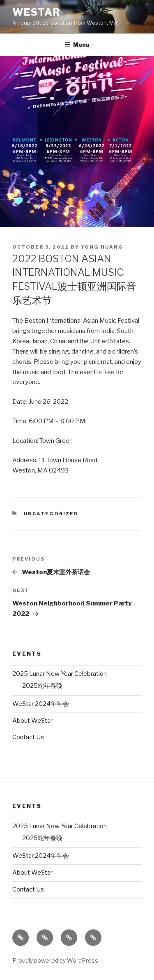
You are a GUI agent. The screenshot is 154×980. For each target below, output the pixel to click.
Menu (77, 45)
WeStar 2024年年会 (41, 704)
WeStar (37, 12)
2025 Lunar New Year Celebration (60, 674)
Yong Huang (102, 247)
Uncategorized (51, 514)
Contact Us (28, 737)
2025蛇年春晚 (42, 686)
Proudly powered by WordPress (55, 960)
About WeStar (32, 721)
